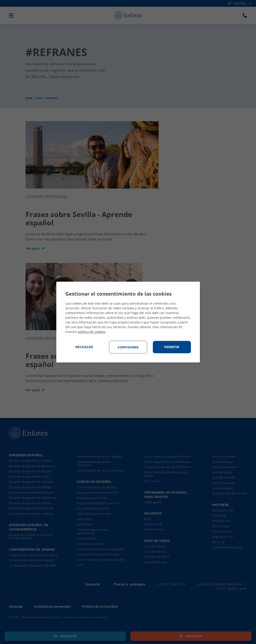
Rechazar (84, 347)
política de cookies (92, 332)
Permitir (172, 347)
